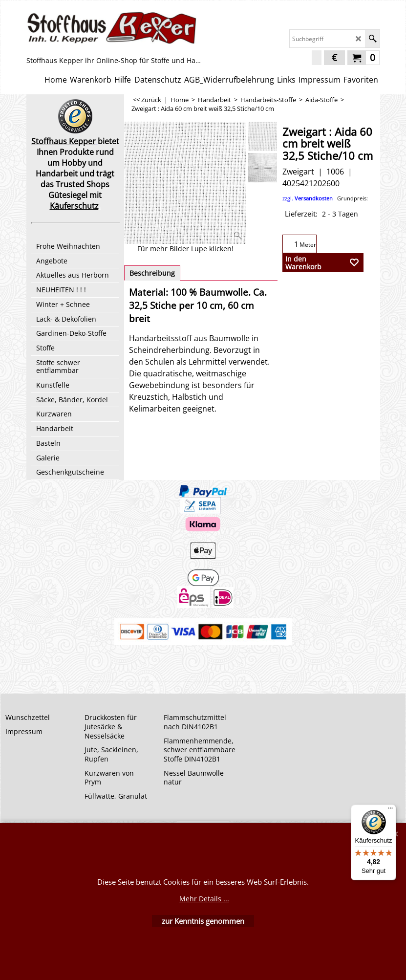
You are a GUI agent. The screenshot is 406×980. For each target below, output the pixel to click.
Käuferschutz (74, 206)
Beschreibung (152, 273)
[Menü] (390, 810)
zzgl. (325, 198)
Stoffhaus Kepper (64, 141)
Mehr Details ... (204, 899)
